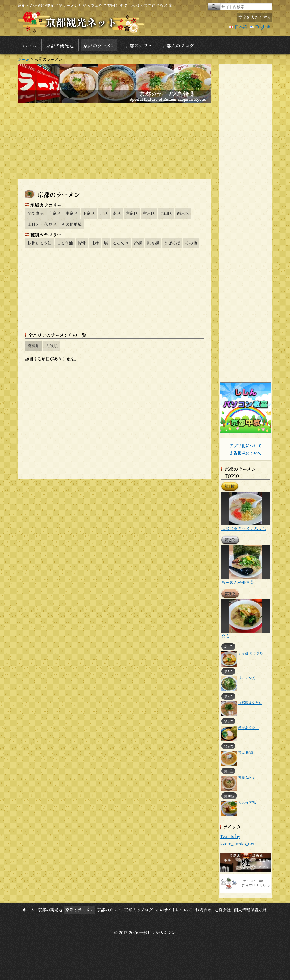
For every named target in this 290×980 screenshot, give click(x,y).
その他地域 (72, 224)
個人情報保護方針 (250, 910)
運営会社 (223, 910)
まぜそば (172, 243)
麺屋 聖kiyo (247, 777)
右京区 (149, 213)
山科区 (33, 224)
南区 (117, 213)
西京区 (183, 213)
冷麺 (138, 243)
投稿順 (33, 346)
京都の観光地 (60, 45)
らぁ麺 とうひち (251, 653)
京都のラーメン (99, 45)
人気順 (51, 346)
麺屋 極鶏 (245, 752)
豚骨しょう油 (39, 243)
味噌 (95, 243)
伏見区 (50, 224)
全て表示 (35, 213)
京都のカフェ (139, 45)
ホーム (30, 45)
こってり (121, 243)
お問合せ (203, 910)
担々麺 (153, 243)
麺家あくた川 (248, 728)
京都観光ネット (81, 22)
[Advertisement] (114, 141)
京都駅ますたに (250, 703)
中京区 (72, 213)
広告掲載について (246, 453)
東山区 (166, 213)
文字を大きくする (255, 17)
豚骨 (82, 243)
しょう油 (65, 243)
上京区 (55, 213)
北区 (104, 213)
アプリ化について (246, 446)
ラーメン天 (247, 678)
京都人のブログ (178, 45)
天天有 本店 (247, 802)
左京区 (132, 213)
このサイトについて (174, 910)
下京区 (89, 213)
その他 (191, 243)
